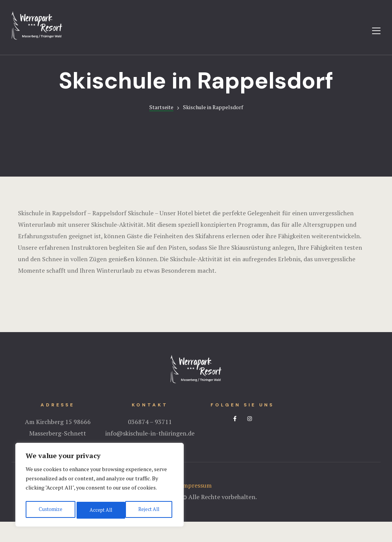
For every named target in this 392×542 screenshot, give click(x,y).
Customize (50, 510)
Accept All (149, 510)
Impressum (196, 506)
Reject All (100, 510)
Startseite (161, 127)
